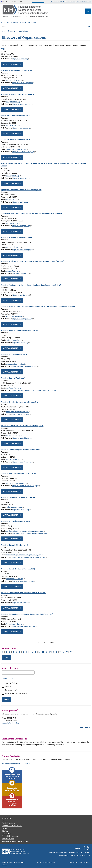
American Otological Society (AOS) (15, 545)
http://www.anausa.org (22, 128)
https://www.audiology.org (23, 250)
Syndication (6, 834)
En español (32, 22)
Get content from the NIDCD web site (16, 764)
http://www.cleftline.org (22, 438)
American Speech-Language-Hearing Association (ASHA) (23, 593)
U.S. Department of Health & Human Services (63, 2)
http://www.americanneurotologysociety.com (30, 534)
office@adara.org (14, 176)
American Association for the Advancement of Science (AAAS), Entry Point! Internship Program (38, 307)
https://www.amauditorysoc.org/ (25, 367)
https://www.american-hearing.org (26, 486)
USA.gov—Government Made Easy (80, 862)
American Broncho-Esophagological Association (20, 402)
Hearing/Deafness (12, 683)
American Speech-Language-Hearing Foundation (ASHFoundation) (27, 614)
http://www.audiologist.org (23, 83)
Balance (8, 686)
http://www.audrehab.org (23, 104)
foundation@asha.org (15, 624)
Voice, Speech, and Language (16, 693)
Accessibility (6, 818)
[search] (89, 26)
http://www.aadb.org (21, 343)
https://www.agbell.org (22, 226)
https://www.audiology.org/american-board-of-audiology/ (35, 390)
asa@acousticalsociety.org (17, 149)
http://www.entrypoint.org (23, 319)
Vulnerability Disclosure (11, 836)
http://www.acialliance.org (23, 462)
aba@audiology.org (14, 388)
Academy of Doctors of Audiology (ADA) (17, 70)
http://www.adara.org (21, 178)
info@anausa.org (13, 125)
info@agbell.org (13, 223)
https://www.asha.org (21, 603)
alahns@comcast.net (15, 507)
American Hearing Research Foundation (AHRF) (19, 474)
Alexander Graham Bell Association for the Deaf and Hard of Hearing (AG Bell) (31, 214)
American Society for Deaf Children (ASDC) (18, 569)
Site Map (5, 831)
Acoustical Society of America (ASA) (15, 140)
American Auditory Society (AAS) (14, 354)
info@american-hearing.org (17, 483)
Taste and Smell (11, 690)
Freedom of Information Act (12, 826)
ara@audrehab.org (14, 102)
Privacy (4, 828)
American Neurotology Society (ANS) (16, 521)
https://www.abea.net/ (22, 414)
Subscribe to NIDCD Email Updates (16, 841)
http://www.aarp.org (21, 59)
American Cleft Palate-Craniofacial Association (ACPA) (22, 426)
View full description (12, 64)
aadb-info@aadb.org (15, 340)
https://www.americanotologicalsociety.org (30, 557)
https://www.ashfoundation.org (25, 627)
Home (3, 31)
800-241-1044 (64, 855)
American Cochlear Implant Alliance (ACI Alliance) (20, 450)
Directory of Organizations (18, 31)
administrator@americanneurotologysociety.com (26, 531)
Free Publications (8, 823)
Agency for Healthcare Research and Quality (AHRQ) (21, 190)
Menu (88, 11)
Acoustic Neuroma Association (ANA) (16, 116)
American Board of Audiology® (13, 378)
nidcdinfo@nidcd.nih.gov (12, 723)
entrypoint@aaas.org (15, 316)
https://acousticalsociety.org (24, 152)
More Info (84, 728)
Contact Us (6, 821)
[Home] (44, 11)
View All (6, 657)
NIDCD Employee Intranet (10, 22)
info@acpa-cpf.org (14, 436)
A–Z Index (24, 22)
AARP (3, 49)
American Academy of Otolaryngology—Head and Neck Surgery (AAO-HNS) (31, 285)
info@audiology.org (14, 247)
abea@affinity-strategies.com (18, 412)
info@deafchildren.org (16, 579)
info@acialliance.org (15, 459)
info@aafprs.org (13, 271)
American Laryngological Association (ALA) (18, 497)
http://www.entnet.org (21, 295)
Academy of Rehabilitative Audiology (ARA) (18, 94)
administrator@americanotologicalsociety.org (24, 555)
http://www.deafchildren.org (24, 581)
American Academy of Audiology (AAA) (16, 237)
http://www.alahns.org (22, 510)
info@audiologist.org (15, 80)
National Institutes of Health (83, 2)
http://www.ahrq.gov (20, 202)
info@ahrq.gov (12, 200)
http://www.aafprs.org (21, 274)
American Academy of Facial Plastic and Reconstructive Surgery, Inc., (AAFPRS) (32, 261)
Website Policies (8, 839)
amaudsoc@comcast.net (16, 364)
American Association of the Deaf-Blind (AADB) (19, 330)
